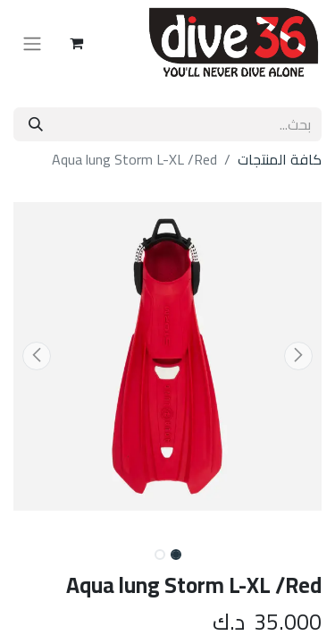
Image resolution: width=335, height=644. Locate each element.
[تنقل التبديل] (32, 43)
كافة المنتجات (280, 159)
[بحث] (36, 124)
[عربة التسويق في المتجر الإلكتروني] (76, 43)
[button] (298, 356)
